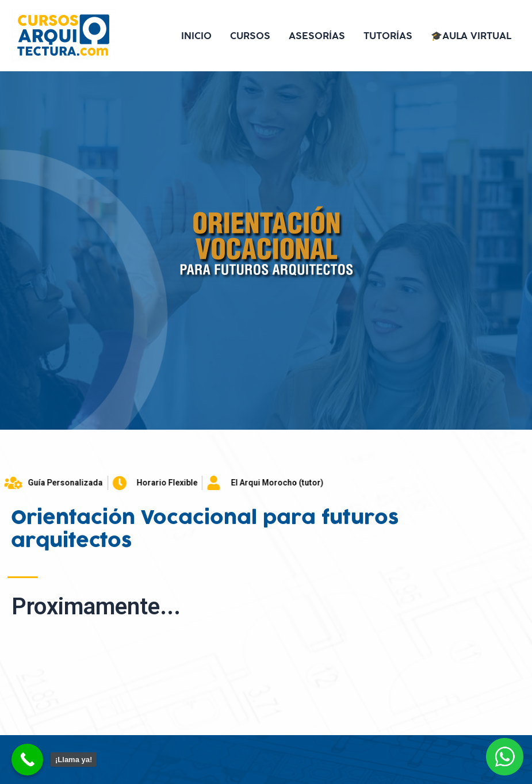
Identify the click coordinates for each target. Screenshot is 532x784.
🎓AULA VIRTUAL (471, 36)
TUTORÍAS (388, 36)
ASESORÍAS (317, 36)
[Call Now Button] (27, 760)
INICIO (196, 36)
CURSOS (250, 36)
